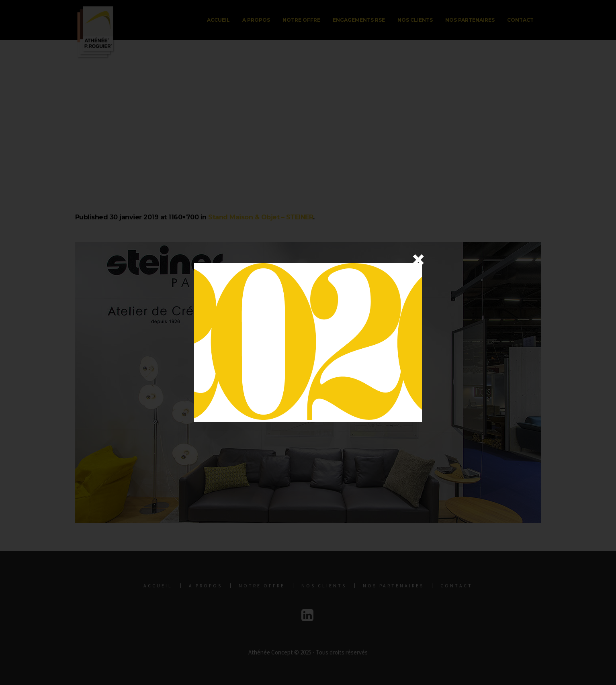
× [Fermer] (418, 260)
